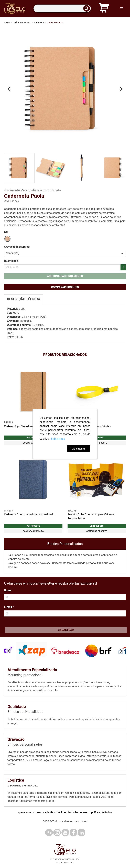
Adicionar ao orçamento (65, 276)
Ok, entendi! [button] (78, 449)
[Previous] (9, 89)
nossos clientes (45, 812)
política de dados (102, 812)
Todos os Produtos (22, 22)
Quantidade (11, 261)
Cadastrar (66, 630)
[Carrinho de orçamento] (104, 9)
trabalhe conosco (79, 812)
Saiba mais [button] (58, 439)
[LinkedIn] (82, 832)
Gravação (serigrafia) (17, 247)
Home (7, 22)
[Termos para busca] (62, 9)
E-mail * (9, 607)
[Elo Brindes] (15, 8)
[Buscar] (88, 9)
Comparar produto (65, 287)
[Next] (121, 89)
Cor (6, 232)
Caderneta (39, 22)
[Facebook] (73, 832)
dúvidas (61, 812)
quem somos (26, 812)
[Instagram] (57, 832)
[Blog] (49, 832)
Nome (8, 590)
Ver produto (33, 526)
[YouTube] (65, 832)
